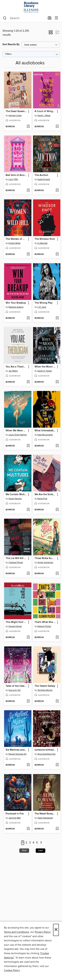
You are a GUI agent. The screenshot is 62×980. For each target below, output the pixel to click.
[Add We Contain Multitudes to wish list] (28, 510)
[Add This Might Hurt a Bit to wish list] (28, 638)
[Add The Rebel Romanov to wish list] (57, 829)
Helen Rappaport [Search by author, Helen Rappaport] (45, 818)
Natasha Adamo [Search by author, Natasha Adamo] (16, 307)
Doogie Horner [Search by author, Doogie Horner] (15, 626)
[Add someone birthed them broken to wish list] (57, 765)
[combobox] (24, 18)
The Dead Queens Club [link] (16, 111)
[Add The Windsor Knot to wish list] (57, 254)
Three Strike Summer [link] (45, 558)
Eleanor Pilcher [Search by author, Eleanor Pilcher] (44, 626)
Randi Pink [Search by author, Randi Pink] (42, 499)
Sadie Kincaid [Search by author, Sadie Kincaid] (44, 179)
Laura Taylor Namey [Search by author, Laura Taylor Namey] (18, 435)
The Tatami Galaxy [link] (45, 686)
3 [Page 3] (30, 843)
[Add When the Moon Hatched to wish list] (57, 382)
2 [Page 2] (26, 843)
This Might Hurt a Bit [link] (16, 622)
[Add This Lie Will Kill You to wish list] (28, 574)
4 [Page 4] (33, 843)
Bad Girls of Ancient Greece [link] (16, 175)
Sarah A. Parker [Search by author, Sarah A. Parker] (45, 371)
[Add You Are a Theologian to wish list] (28, 382)
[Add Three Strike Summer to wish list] (57, 574)
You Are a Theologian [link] (16, 367)
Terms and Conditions (16, 932)
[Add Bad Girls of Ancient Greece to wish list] (28, 191)
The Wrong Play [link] (44, 303)
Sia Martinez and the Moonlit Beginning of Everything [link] (16, 750)
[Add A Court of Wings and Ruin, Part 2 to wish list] (57, 127)
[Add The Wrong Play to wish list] (57, 318)
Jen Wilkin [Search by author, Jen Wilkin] (13, 371)
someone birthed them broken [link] (45, 750)
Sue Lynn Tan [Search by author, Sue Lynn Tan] (15, 690)
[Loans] (50, 19)
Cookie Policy (12, 970)
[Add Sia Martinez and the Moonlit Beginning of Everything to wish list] (28, 765)
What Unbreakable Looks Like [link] (45, 431)
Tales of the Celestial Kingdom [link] (16, 686)
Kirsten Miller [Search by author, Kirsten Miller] (14, 243)
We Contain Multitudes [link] (16, 495)
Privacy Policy (43, 932)
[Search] (5, 18)
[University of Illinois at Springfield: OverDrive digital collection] (31, 7)
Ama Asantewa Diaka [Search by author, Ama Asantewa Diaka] (47, 754)
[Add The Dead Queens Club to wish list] (28, 127)
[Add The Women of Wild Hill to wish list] (28, 254)
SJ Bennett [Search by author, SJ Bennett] (42, 243)
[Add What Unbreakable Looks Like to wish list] (57, 446)
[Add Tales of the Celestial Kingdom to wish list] (28, 701)
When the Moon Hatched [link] (45, 367)
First (24, 850)
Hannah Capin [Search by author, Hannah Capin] (15, 116)
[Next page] (41, 843)
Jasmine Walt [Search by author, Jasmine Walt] (15, 818)
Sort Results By (11, 44)
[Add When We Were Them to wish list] (28, 446)
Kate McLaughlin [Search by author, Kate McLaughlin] (45, 435)
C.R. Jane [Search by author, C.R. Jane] (42, 307)
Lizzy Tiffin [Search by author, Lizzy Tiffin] (13, 179)
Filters (8, 54)
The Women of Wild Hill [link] (16, 239)
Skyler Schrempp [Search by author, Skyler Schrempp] (45, 563)
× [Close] (56, 930)
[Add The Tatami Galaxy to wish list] (57, 701)
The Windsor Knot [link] (45, 239)
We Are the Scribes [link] (45, 495)
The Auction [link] (41, 175)
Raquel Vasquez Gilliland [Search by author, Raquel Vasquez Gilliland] (18, 754)
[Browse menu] (56, 18)
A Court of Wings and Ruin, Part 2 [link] (45, 111)
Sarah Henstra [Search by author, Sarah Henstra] (15, 499)
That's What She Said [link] (45, 622)
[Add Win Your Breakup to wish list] (28, 318)
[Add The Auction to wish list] (57, 191)
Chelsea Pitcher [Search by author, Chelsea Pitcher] (16, 563)
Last (41, 850)
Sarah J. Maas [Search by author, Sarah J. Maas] (44, 116)
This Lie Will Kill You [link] (16, 558)
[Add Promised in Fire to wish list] (28, 829)
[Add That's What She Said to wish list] (57, 638)
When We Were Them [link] (16, 431)
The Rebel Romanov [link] (45, 814)
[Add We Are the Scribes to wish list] (57, 510)
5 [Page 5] (37, 843)
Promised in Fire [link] (15, 814)
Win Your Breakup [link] (16, 303)
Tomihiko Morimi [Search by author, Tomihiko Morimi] (45, 690)
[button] (51, 33)
